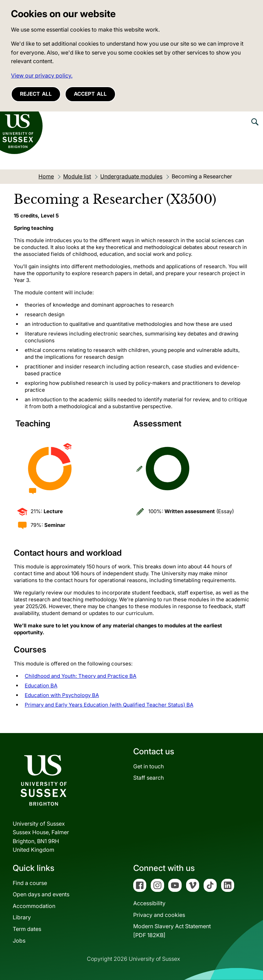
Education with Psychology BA (62, 695)
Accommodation (34, 906)
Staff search (148, 778)
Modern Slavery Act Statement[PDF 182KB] (172, 931)
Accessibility (149, 903)
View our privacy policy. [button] (42, 75)
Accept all (90, 94)
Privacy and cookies (159, 915)
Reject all (36, 94)
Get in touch (148, 766)
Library (22, 917)
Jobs (19, 941)
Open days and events (41, 894)
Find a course (30, 883)
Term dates (27, 929)
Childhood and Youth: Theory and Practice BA (81, 676)
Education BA (41, 686)
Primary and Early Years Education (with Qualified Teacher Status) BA (109, 705)
